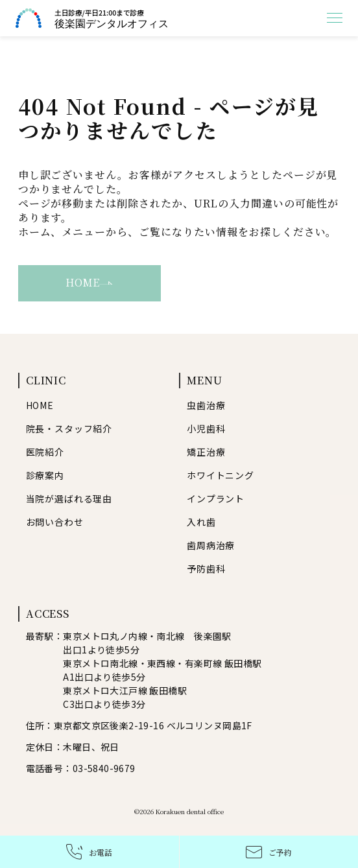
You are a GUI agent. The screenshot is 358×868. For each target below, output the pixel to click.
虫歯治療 (206, 405)
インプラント (216, 499)
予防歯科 (206, 569)
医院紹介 (45, 452)
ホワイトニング (221, 475)
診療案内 (45, 475)
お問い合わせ (55, 522)
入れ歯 (201, 522)
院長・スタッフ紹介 (69, 428)
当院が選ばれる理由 (69, 499)
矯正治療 (206, 452)
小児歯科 (206, 428)
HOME (89, 282)
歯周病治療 (211, 545)
